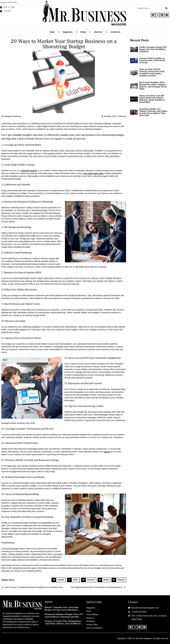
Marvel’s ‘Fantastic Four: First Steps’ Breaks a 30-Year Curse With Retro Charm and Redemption (62, 609)
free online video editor (93, 173)
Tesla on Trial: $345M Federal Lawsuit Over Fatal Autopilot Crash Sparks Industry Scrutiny (152, 72)
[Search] (166, 8)
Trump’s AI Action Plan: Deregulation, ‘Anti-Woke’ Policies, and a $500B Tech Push (63, 622)
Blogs (83, 32)
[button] (59, 580)
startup (107, 451)
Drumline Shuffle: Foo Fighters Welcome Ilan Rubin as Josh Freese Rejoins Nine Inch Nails (153, 112)
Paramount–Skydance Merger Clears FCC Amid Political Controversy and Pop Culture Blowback (64, 615)
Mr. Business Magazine (142, 638)
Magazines (68, 32)
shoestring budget (29, 170)
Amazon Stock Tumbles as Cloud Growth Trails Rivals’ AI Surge (152, 60)
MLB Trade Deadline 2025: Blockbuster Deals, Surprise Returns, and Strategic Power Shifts (153, 86)
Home (52, 32)
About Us (98, 32)
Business (17, 116)
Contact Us (115, 32)
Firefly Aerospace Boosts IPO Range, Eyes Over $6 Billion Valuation (153, 49)
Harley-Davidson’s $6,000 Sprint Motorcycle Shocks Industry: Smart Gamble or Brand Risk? (152, 99)
